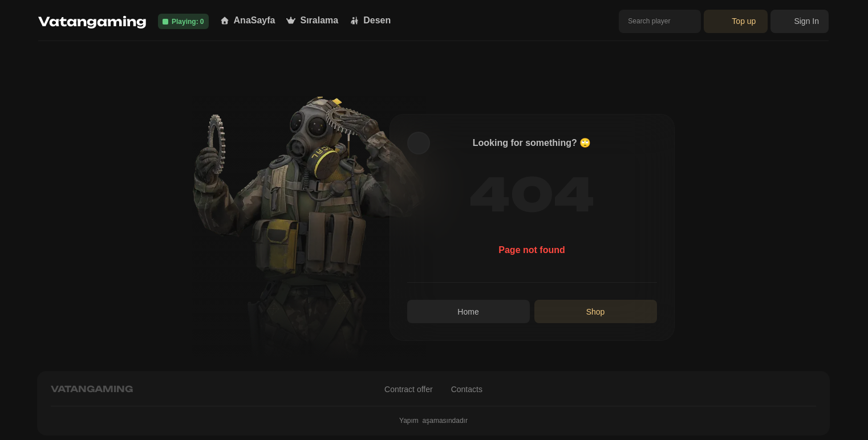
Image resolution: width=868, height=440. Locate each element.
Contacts (467, 389)
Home (468, 312)
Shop (596, 312)
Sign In (800, 21)
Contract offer (409, 389)
